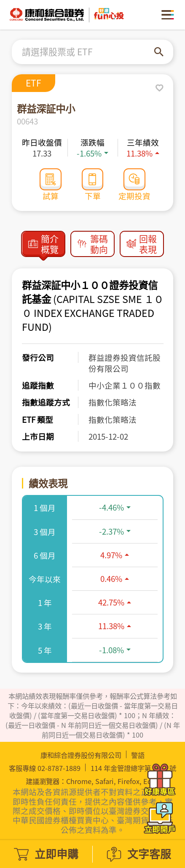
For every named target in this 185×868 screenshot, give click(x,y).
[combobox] (88, 52)
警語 (138, 755)
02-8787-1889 (59, 768)
